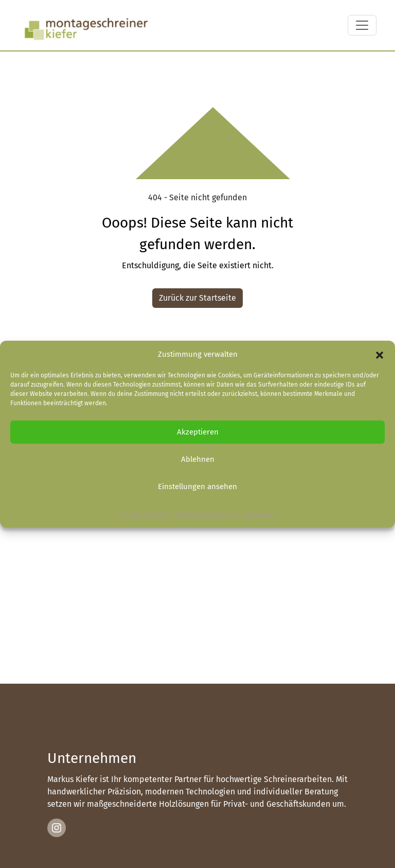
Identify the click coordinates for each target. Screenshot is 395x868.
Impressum (258, 514)
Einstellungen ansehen (197, 487)
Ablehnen (198, 459)
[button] (380, 354)
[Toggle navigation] (362, 25)
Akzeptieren (198, 432)
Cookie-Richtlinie (145, 514)
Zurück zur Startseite (197, 298)
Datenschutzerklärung (206, 514)
